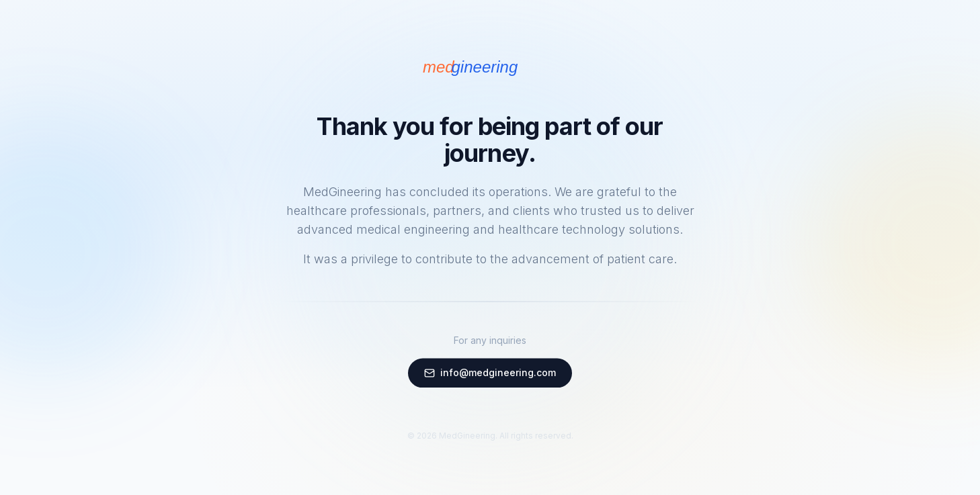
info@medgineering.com (490, 373)
